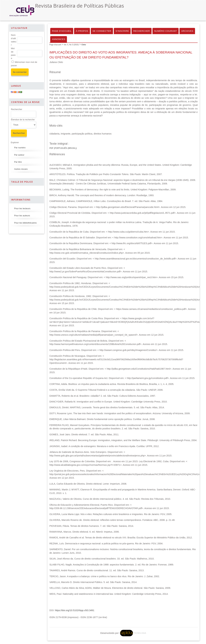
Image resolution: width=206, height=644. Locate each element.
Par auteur (19, 155)
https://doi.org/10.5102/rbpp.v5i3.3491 (75, 610)
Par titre (18, 162)
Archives (187, 31)
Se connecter (102, 31)
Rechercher (17, 109)
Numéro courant (166, 31)
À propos (82, 31)
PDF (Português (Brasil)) (63, 148)
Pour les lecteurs (22, 208)
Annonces (59, 39)
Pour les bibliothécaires (25, 223)
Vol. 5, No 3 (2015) (71, 45)
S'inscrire (122, 31)
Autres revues (21, 169)
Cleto (84, 45)
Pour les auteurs (22, 216)
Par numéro (20, 148)
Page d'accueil (62, 31)
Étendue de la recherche (23, 120)
